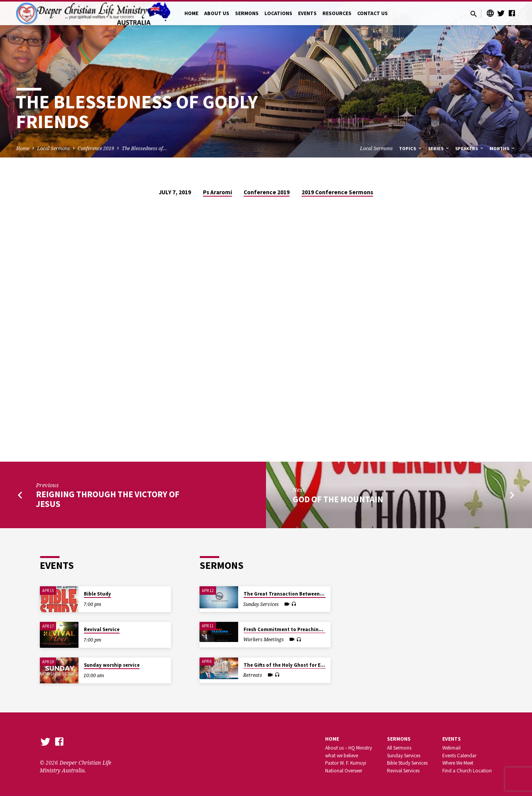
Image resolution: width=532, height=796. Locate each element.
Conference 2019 (96, 148)
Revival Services (403, 771)
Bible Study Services (407, 763)
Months (503, 148)
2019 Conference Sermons (337, 192)
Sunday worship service (112, 665)
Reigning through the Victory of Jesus (108, 499)
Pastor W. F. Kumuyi (346, 763)
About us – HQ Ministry (349, 748)
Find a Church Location (467, 771)
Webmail (451, 748)
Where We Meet (458, 763)
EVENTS (307, 13)
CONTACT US (373, 13)
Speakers (470, 148)
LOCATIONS (278, 13)
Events (452, 739)
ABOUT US (217, 13)
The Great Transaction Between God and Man (298, 594)
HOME (191, 13)
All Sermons (399, 748)
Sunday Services (404, 756)
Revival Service (102, 629)
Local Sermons (54, 148)
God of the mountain (338, 499)
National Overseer (344, 771)
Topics (411, 148)
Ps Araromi (217, 192)
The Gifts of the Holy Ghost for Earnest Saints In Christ (309, 665)
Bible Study (97, 594)
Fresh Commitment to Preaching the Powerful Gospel (307, 629)
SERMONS (247, 13)
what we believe (342, 756)
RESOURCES (337, 13)
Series (439, 148)
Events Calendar (459, 756)
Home (23, 148)
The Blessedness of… (144, 148)
